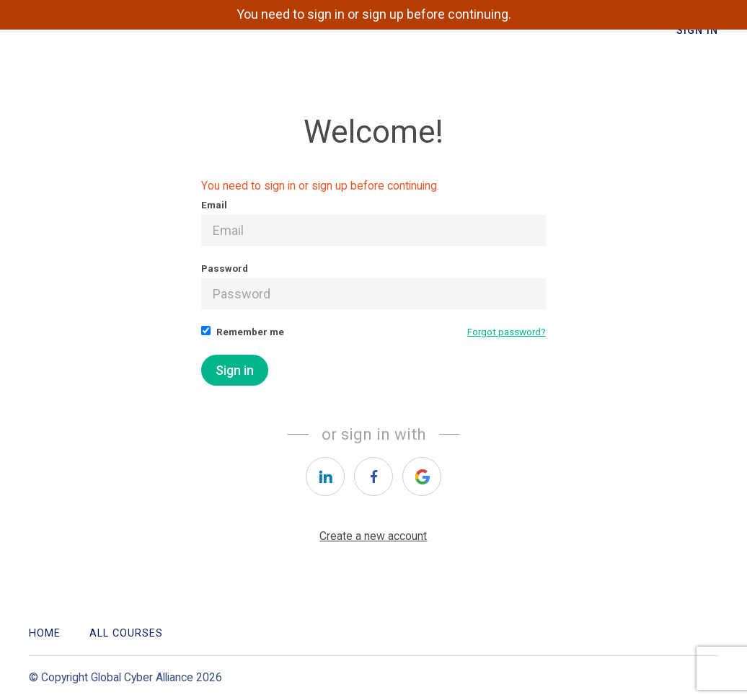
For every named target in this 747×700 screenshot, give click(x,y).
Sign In (697, 31)
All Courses (126, 633)
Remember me (243, 332)
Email (373, 222)
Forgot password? (507, 332)
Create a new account (373, 536)
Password (373, 286)
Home (45, 633)
